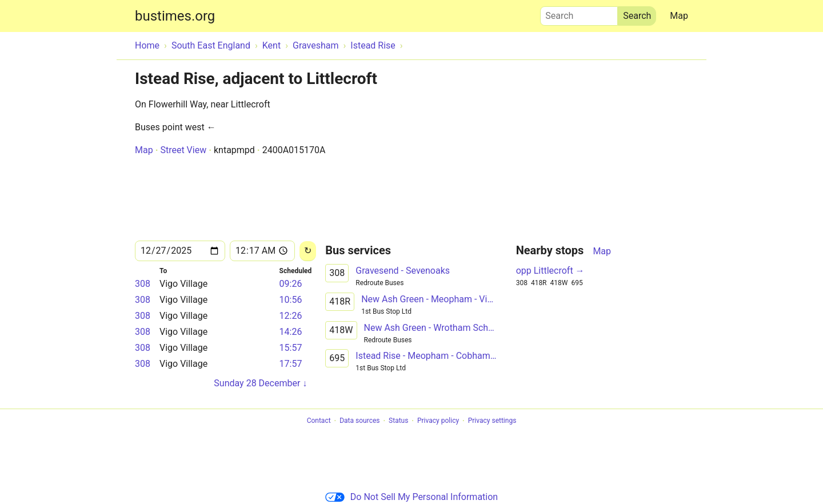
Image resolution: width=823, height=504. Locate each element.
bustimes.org (175, 16)
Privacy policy (438, 421)
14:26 (291, 332)
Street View (183, 150)
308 (143, 284)
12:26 (291, 316)
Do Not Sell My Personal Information (411, 497)
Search (579, 13)
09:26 (291, 284)
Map (679, 16)
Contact (319, 421)
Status (398, 421)
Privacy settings (492, 421)
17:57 (291, 364)
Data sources (359, 421)
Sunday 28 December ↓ (260, 383)
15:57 (291, 348)
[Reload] (308, 251)
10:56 (291, 300)
